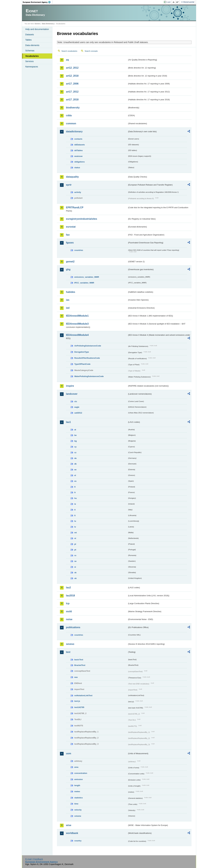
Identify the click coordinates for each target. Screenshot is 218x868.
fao (68, 235)
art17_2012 (72, 92)
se (75, 561)
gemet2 (70, 262)
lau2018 (70, 596)
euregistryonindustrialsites (82, 219)
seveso (70, 644)
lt (75, 515)
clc (76, 401)
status (77, 168)
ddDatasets (80, 145)
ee (75, 470)
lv (75, 527)
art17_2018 (72, 100)
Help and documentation (37, 29)
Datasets (30, 35)
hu (76, 498)
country (78, 841)
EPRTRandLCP (75, 207)
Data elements (32, 45)
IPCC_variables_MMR (84, 283)
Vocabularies (32, 56)
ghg (68, 269)
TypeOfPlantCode (82, 364)
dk (75, 464)
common (71, 123)
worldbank (72, 833)
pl (75, 544)
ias (68, 300)
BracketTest (80, 665)
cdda (69, 115)
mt (76, 533)
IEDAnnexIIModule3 (77, 324)
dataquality (72, 177)
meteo (77, 791)
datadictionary (74, 131)
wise (69, 825)
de (75, 458)
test (68, 652)
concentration (81, 773)
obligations (79, 162)
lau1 (68, 422)
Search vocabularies (69, 51)
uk (75, 578)
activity (78, 192)
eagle (77, 407)
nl (75, 538)
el (75, 475)
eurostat (71, 227)
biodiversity (73, 108)
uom (69, 753)
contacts (78, 139)
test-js (77, 701)
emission (78, 779)
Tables (28, 40)
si (75, 567)
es (75, 481)
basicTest (79, 660)
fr (75, 492)
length (77, 785)
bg (76, 441)
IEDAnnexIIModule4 (77, 335)
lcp (68, 603)
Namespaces (32, 67)
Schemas (30, 51)
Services (29, 61)
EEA (38, 2)
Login (169, 2)
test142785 (79, 707)
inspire (70, 386)
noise (69, 619)
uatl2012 (78, 413)
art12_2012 (72, 68)
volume (78, 816)
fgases (70, 243)
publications (73, 627)
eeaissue (78, 156)
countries (79, 250)
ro (75, 555)
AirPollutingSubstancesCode (88, 346)
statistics (78, 798)
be (75, 435)
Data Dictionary (48, 24)
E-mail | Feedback (34, 859)
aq (67, 60)
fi (75, 487)
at (75, 430)
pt (75, 550)
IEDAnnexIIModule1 (77, 316)
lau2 (68, 588)
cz (75, 452)
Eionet (37, 24)
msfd (69, 611)
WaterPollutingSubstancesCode (89, 376)
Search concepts (91, 51)
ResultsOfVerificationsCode (87, 358)
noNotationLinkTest (83, 695)
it (75, 510)
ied (68, 308)
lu (75, 521)
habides (71, 292)
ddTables (78, 150)
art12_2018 (72, 76)
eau (76, 677)
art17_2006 (72, 84)
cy (75, 447)
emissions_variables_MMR (87, 277)
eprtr (69, 185)
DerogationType (82, 352)
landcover (72, 394)
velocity (78, 810)
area (76, 767)
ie (75, 504)
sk (75, 573)
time (76, 804)
